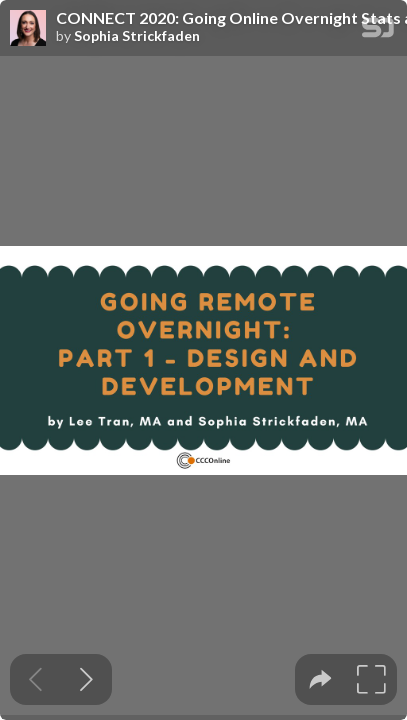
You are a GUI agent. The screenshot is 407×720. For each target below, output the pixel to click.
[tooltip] (320, 679)
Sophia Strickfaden (137, 36)
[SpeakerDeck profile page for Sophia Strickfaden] (28, 29)
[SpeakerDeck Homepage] (378, 31)
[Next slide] (86, 679)
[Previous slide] (35, 679)
